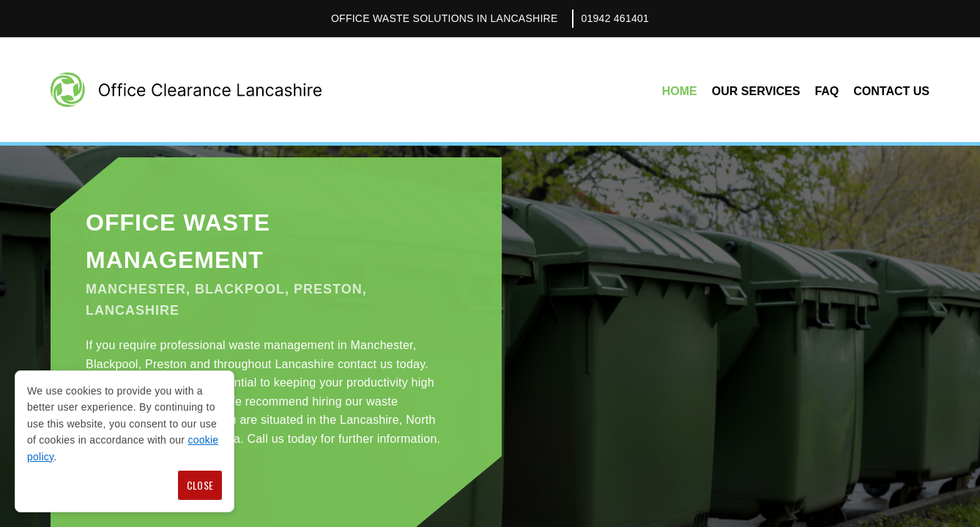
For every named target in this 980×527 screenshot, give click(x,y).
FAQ (827, 91)
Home (680, 91)
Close (200, 485)
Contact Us (891, 91)
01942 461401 (615, 18)
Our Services (756, 91)
